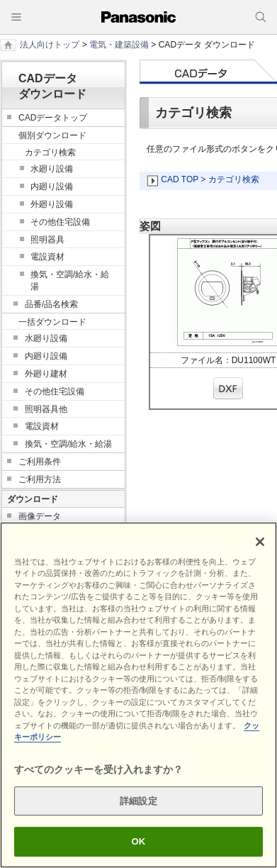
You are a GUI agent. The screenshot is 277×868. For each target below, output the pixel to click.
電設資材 (47, 257)
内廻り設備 (52, 187)
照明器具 (47, 240)
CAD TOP (180, 179)
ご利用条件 (40, 462)
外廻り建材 (46, 374)
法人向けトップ (50, 45)
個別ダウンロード (52, 135)
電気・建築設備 (119, 45)
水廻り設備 (52, 169)
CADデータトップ (53, 118)
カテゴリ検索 (234, 179)
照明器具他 (46, 409)
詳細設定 (138, 801)
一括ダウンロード (52, 322)
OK (139, 841)
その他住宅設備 (60, 222)
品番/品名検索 (51, 304)
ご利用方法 (40, 479)
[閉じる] (260, 542)
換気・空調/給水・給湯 (70, 280)
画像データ (40, 516)
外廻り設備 (52, 204)
